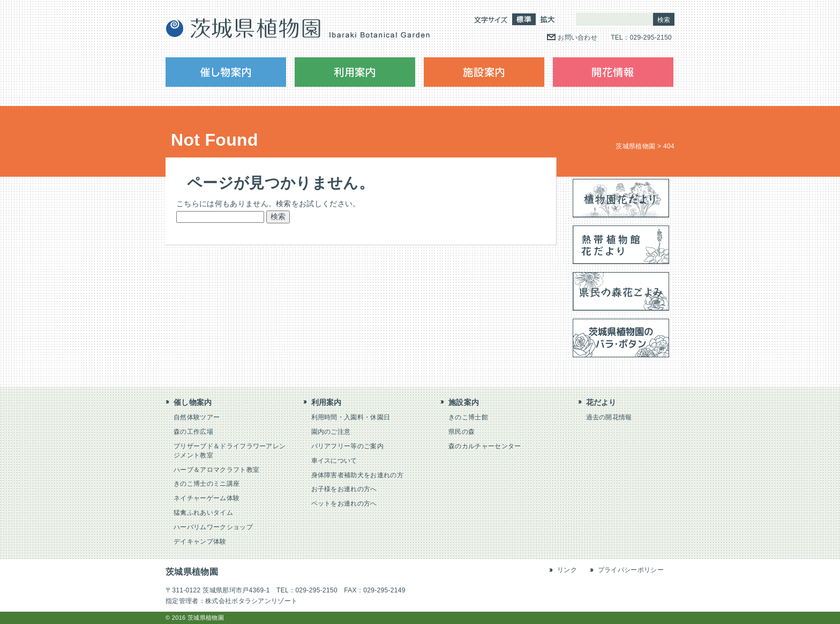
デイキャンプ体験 (200, 542)
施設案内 (484, 72)
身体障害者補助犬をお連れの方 (357, 475)
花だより (601, 402)
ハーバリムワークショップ (213, 527)
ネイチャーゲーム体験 (207, 498)
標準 (524, 19)
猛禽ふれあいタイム (203, 513)
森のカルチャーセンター (485, 446)
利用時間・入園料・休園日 (351, 417)
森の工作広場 (193, 432)
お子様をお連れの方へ (344, 489)
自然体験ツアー (197, 417)
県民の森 (462, 432)
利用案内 (355, 72)
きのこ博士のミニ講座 (207, 484)
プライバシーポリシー (631, 570)
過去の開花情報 (609, 417)
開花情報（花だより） (613, 72)
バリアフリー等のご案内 (348, 446)
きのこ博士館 (468, 417)
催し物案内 (226, 72)
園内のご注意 (331, 432)
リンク (567, 570)
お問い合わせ (577, 37)
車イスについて (334, 461)
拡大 (547, 19)
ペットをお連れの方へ (344, 503)
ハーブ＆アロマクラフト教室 (216, 470)
